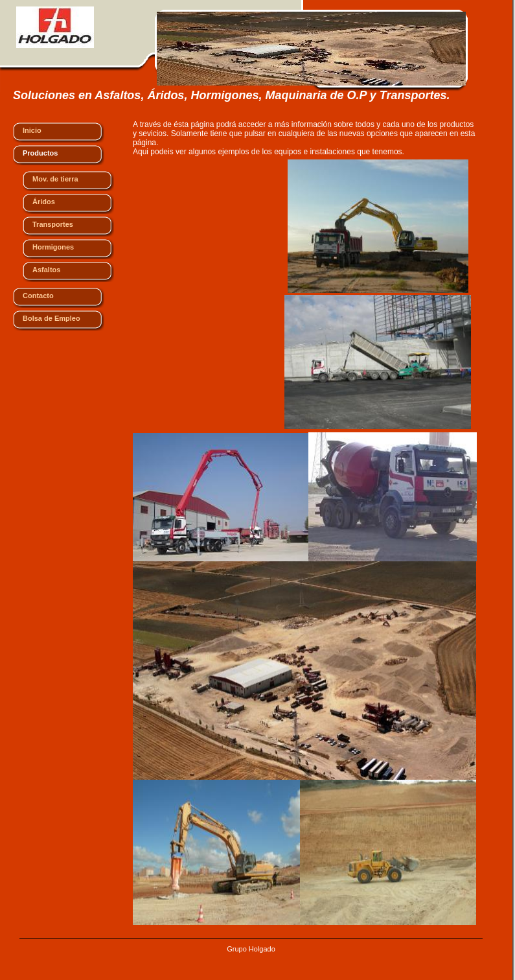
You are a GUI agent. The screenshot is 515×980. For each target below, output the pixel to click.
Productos (40, 153)
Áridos (44, 202)
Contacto (38, 296)
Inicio (32, 130)
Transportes (53, 224)
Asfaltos (46, 270)
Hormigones (53, 247)
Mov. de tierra (55, 179)
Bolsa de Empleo (51, 318)
